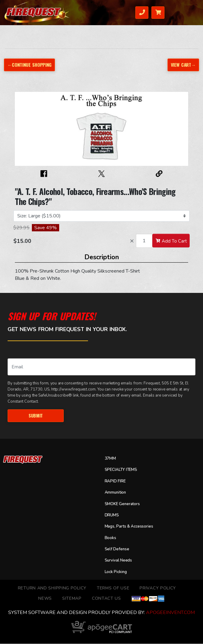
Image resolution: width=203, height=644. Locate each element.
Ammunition (116, 493)
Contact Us (107, 599)
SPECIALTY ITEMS (123, 470)
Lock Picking (117, 572)
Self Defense (117, 549)
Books (111, 538)
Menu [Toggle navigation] (191, 12)
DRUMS (113, 515)
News (45, 599)
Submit (36, 416)
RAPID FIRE (117, 481)
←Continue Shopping (30, 65)
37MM (111, 459)
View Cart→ (183, 65)
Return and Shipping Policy (52, 588)
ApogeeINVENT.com (170, 613)
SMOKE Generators (124, 504)
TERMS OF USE (113, 588)
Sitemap (72, 599)
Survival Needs (119, 561)
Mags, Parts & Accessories (131, 527)
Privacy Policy (158, 588)
